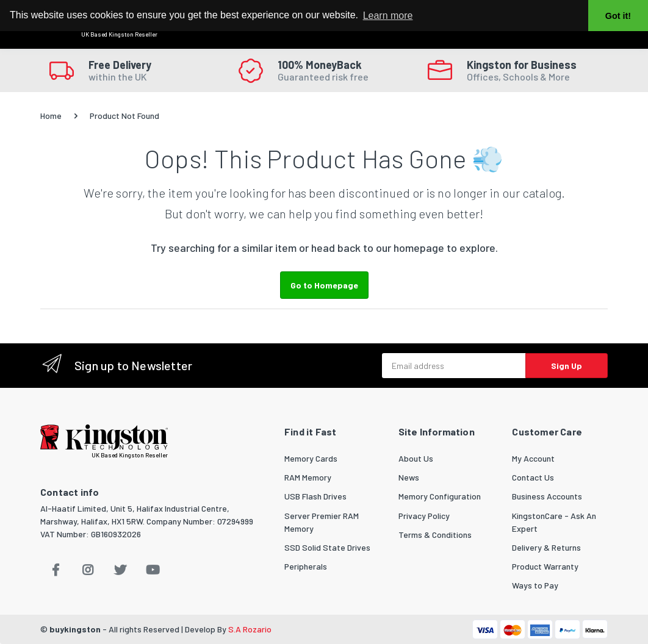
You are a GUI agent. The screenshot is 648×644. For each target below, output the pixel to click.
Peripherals (306, 566)
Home (51, 116)
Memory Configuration (440, 496)
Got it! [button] (618, 16)
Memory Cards (311, 458)
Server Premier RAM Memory (322, 522)
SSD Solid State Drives (327, 547)
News (409, 477)
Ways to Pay (535, 585)
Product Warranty (545, 566)
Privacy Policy (424, 516)
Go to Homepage (324, 285)
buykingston (75, 629)
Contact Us (533, 477)
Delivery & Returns (546, 547)
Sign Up (567, 366)
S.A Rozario (250, 629)
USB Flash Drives (315, 496)
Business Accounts (547, 496)
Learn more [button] (388, 16)
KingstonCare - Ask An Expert (554, 522)
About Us (416, 458)
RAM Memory (308, 477)
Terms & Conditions (435, 535)
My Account (533, 458)
